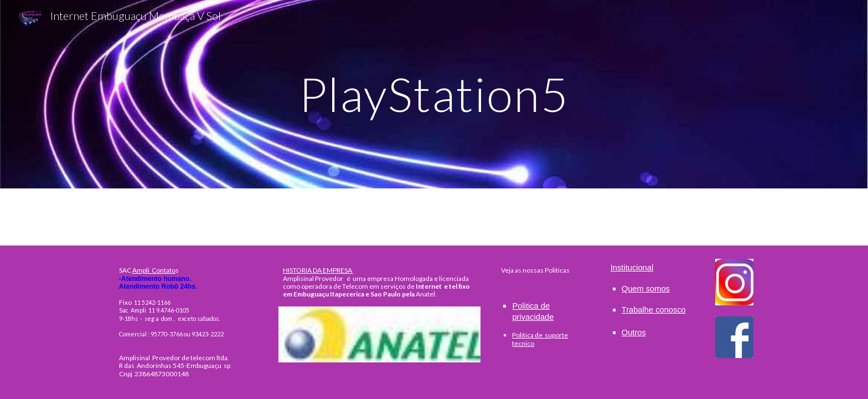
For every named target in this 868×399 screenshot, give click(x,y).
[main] (434, 94)
